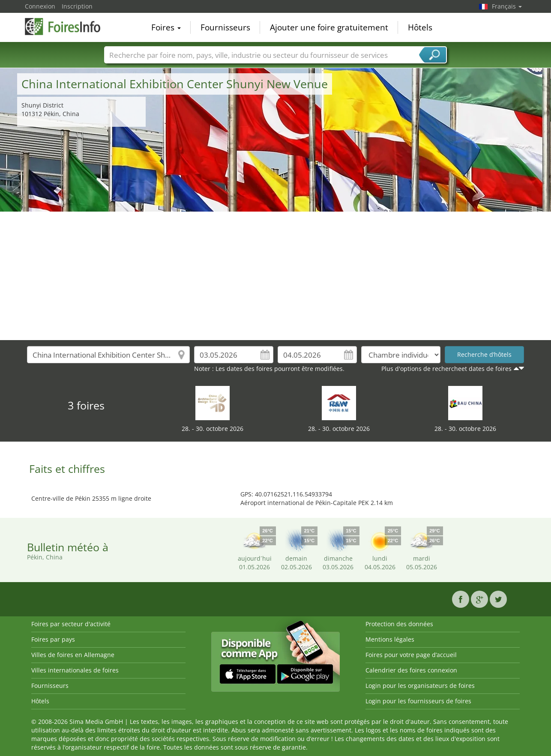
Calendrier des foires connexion (411, 670)
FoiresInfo (68, 27)
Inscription (77, 6)
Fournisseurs (225, 27)
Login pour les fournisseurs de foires (418, 701)
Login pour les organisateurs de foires (420, 686)
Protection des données (399, 624)
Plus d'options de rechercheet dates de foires (446, 369)
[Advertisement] (275, 276)
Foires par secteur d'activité (71, 624)
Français (507, 6)
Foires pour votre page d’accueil (411, 655)
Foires (166, 27)
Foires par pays (53, 639)
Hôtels (420, 27)
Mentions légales (390, 639)
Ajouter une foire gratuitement (329, 27)
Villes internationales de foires (75, 670)
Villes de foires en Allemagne (73, 655)
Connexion (40, 6)
